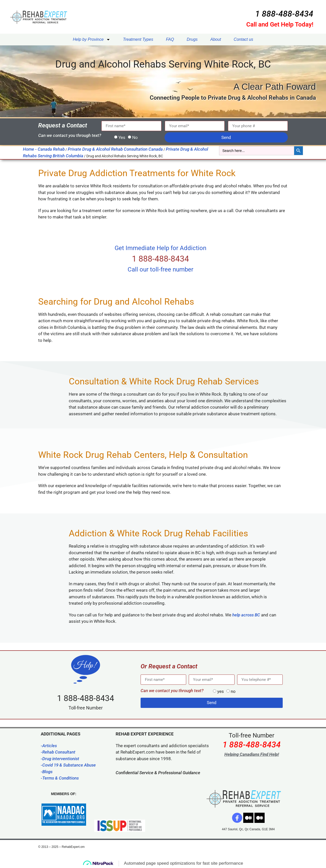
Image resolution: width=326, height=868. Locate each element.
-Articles (49, 746)
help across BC (246, 615)
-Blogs (47, 772)
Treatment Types (138, 39)
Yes (122, 137)
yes (221, 691)
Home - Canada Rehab (44, 149)
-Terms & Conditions (60, 778)
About (216, 39)
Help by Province (92, 40)
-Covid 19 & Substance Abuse (68, 765)
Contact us (243, 39)
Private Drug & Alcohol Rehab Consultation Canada (115, 149)
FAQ (170, 39)
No (135, 137)
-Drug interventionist (60, 759)
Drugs (192, 39)
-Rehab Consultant (58, 752)
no (233, 691)
